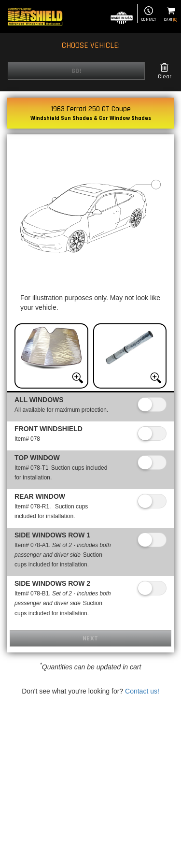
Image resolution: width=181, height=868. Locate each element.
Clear (165, 71)
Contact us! (142, 691)
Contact (149, 14)
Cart (171, 14)
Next (90, 638)
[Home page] (35, 16)
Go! (77, 71)
